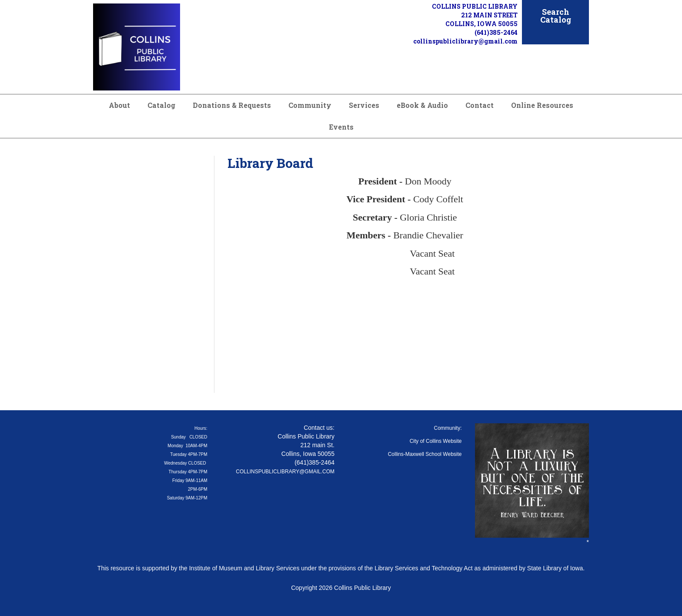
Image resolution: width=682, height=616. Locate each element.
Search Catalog (556, 16)
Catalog (161, 105)
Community (310, 105)
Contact (480, 105)
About (119, 105)
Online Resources (542, 105)
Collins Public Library (363, 588)
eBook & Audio (422, 105)
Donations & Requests (232, 105)
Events (341, 127)
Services (364, 105)
